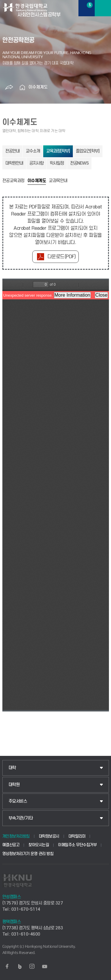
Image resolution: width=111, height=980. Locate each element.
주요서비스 (18, 801)
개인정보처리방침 (16, 836)
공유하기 (9, 87)
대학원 (14, 785)
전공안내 (12, 151)
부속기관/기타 (21, 818)
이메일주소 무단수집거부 (77, 845)
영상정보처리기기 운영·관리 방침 (28, 854)
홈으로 (22, 87)
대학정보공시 (49, 836)
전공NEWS (79, 163)
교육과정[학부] (58, 151)
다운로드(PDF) (62, 257)
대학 (12, 768)
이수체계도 (38, 87)
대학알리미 (77, 836)
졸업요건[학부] (88, 151)
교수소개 (33, 151)
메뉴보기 (103, 8)
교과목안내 (58, 181)
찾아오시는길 (39, 845)
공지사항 (36, 163)
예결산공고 (11, 845)
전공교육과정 (13, 181)
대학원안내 (14, 163)
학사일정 (57, 163)
